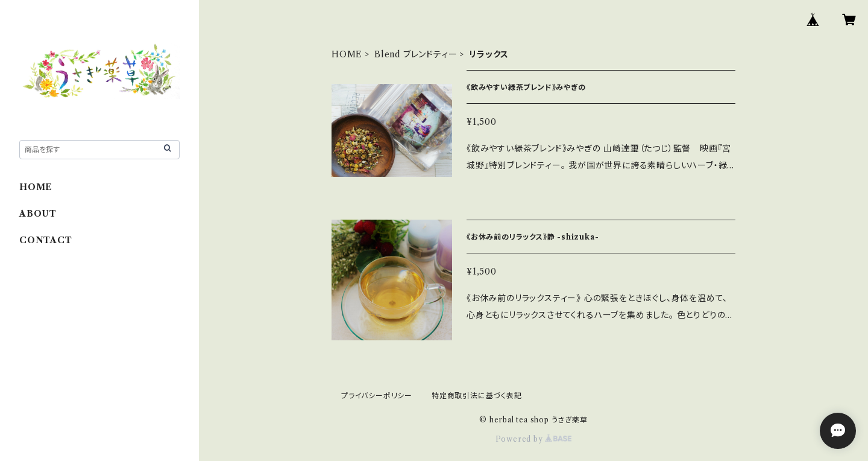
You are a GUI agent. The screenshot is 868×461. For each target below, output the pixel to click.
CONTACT (46, 240)
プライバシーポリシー (377, 396)
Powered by (534, 439)
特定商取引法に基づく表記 (477, 396)
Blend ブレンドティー (416, 54)
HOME (347, 54)
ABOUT (38, 214)
